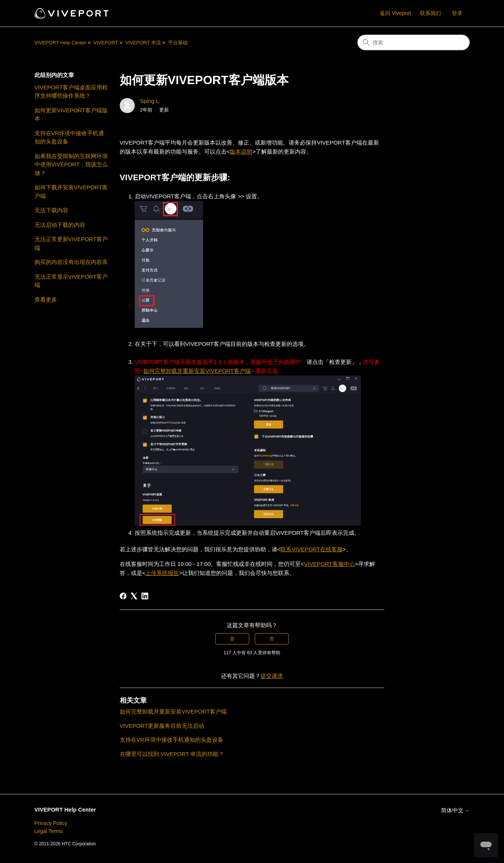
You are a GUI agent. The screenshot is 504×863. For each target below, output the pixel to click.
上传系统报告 (162, 573)
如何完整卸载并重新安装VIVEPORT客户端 (197, 371)
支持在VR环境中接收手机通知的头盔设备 (69, 137)
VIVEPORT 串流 (143, 43)
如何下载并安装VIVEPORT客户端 (71, 192)
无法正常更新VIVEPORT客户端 (71, 243)
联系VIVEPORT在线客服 (311, 549)
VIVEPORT (106, 43)
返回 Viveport (395, 13)
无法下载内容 (51, 210)
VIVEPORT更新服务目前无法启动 (162, 726)
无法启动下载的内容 (60, 225)
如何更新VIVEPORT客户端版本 (71, 115)
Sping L (150, 101)
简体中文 (455, 810)
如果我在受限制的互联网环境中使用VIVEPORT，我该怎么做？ (71, 164)
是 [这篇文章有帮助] (232, 639)
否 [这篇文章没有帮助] (272, 639)
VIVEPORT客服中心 (329, 564)
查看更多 (46, 299)
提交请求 (272, 676)
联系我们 (430, 13)
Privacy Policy (51, 823)
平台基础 (178, 43)
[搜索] (414, 42)
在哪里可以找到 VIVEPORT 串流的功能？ (172, 754)
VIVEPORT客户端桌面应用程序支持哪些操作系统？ (71, 92)
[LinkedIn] (145, 596)
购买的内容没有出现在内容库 (71, 262)
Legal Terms (49, 831)
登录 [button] (457, 13)
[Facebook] (123, 596)
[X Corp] (134, 596)
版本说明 (241, 152)
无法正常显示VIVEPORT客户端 (71, 281)
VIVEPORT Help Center (60, 43)
